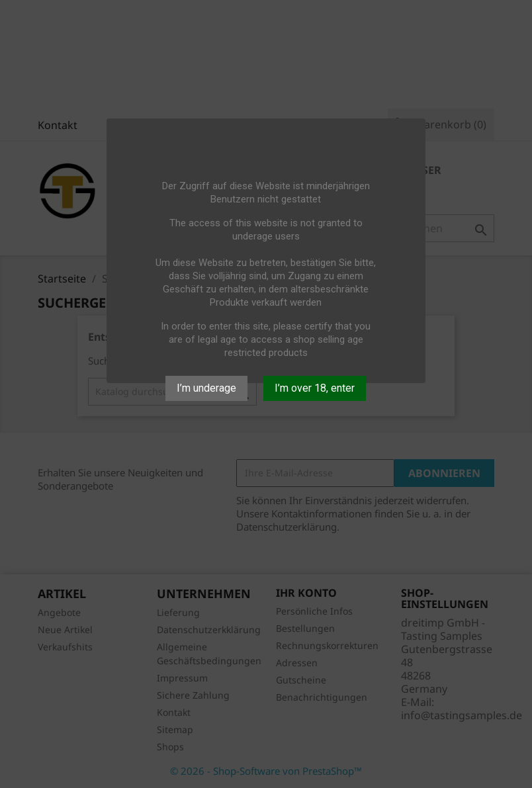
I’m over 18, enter (315, 388)
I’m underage (206, 388)
